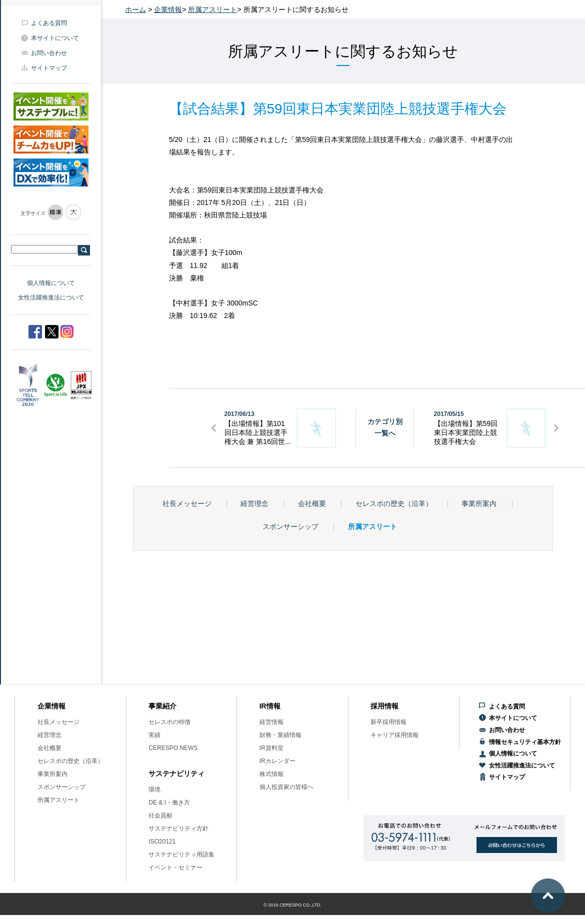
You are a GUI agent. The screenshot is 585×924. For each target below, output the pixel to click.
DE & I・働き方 (169, 802)
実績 (154, 735)
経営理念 (254, 503)
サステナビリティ (176, 773)
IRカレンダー (277, 761)
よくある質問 (49, 23)
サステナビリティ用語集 (181, 854)
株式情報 (271, 774)
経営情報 (271, 722)
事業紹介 (162, 706)
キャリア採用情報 (394, 735)
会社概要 (312, 503)
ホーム (135, 9)
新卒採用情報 (388, 722)
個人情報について (51, 283)
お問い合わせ (49, 53)
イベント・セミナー (175, 867)
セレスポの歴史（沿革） (394, 503)
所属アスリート (212, 9)
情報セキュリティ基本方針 (525, 742)
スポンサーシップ (290, 526)
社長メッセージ (187, 503)
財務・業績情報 (280, 735)
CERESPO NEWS (173, 748)
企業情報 (168, 9)
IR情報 (270, 706)
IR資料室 (271, 748)
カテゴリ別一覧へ (385, 427)
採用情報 (384, 706)
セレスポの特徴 (169, 722)
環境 (154, 789)
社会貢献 (160, 815)
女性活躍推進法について (51, 297)
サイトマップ (49, 68)
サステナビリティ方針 (178, 828)
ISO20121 (162, 841)
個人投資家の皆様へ (286, 787)
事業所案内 (479, 503)
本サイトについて (55, 38)
